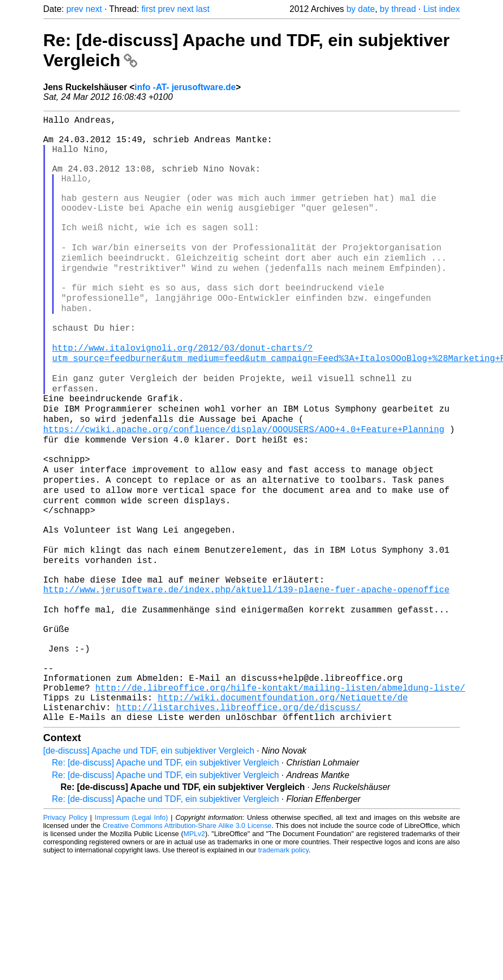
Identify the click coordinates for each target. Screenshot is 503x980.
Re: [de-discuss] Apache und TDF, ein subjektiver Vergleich (166, 884)
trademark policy (284, 972)
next (94, 9)
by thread (398, 9)
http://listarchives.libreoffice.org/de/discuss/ (238, 826)
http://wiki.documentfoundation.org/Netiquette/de (283, 814)
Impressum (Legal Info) (132, 939)
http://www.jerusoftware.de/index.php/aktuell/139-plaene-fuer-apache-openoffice (247, 683)
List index (442, 9)
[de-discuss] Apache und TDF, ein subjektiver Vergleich (149, 872)
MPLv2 (194, 955)
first (149, 9)
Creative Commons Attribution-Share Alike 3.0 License (187, 947)
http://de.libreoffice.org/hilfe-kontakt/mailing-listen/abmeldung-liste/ (281, 802)
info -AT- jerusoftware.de (185, 87)
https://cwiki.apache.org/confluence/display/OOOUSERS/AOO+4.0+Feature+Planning (244, 492)
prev (75, 9)
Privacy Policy (65, 939)
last (203, 9)
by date (360, 9)
